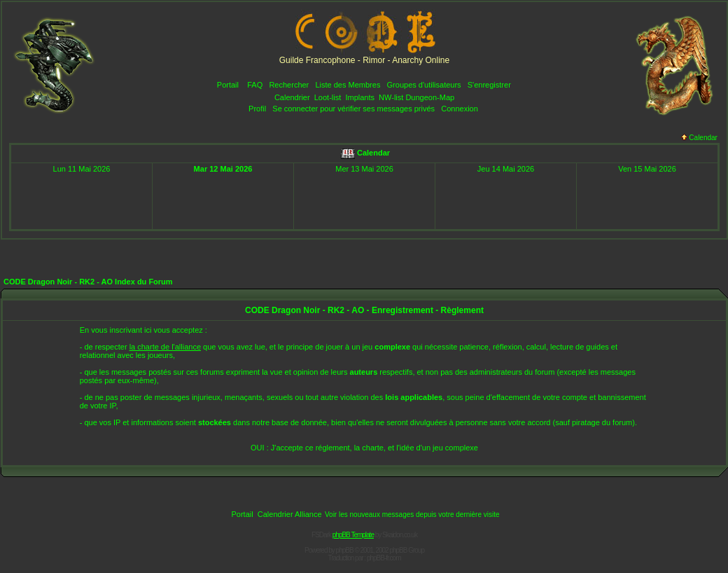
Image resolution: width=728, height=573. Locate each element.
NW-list (391, 97)
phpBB (345, 550)
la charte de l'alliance (165, 347)
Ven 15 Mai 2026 (647, 169)
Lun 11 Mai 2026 (82, 169)
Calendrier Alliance (290, 514)
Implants (360, 97)
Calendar (699, 138)
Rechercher (289, 85)
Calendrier (292, 97)
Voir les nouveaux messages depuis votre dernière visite (412, 515)
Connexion (460, 109)
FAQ (255, 85)
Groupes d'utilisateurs (424, 85)
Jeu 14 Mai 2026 (506, 169)
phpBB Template (353, 535)
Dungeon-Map (430, 97)
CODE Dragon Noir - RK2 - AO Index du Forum (88, 282)
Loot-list (328, 97)
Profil (257, 109)
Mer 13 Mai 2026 (364, 169)
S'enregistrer (489, 85)
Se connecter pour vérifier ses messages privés (353, 109)
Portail (228, 85)
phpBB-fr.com (384, 558)
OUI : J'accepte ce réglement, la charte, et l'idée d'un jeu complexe (364, 448)
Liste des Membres (348, 85)
